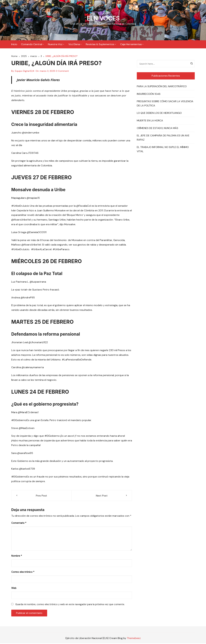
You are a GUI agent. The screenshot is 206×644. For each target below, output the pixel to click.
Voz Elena (74, 44)
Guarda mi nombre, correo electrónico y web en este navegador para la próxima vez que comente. (70, 605)
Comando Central (32, 44)
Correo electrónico (23, 573)
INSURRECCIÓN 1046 (149, 94)
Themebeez (134, 639)
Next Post (102, 496)
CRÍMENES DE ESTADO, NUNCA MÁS (157, 129)
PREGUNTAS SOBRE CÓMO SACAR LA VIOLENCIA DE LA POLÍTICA (165, 104)
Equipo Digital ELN (25, 71)
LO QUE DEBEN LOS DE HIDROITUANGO (159, 113)
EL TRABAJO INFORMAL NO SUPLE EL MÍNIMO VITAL (163, 150)
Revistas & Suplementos (100, 44)
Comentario (19, 524)
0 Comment (62, 71)
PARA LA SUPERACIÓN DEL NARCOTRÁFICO (162, 87)
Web (14, 589)
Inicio (14, 44)
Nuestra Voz (55, 44)
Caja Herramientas (131, 44)
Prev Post (42, 496)
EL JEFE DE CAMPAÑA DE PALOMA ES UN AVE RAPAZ (163, 138)
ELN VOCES (103, 18)
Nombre (17, 556)
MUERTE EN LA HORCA (150, 121)
